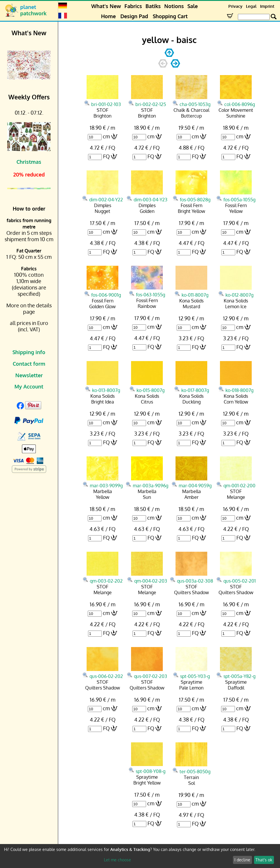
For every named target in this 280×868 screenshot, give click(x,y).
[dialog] (140, 856)
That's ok (264, 860)
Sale (193, 6)
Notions (174, 6)
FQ (106, 156)
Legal (251, 6)
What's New (106, 6)
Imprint (267, 6)
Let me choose (117, 860)
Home (108, 16)
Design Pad (134, 16)
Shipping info (29, 352)
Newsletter (29, 375)
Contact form (29, 364)
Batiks (153, 6)
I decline (242, 860)
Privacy (235, 6)
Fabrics (133, 6)
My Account (29, 386)
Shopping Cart (170, 16)
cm (106, 136)
